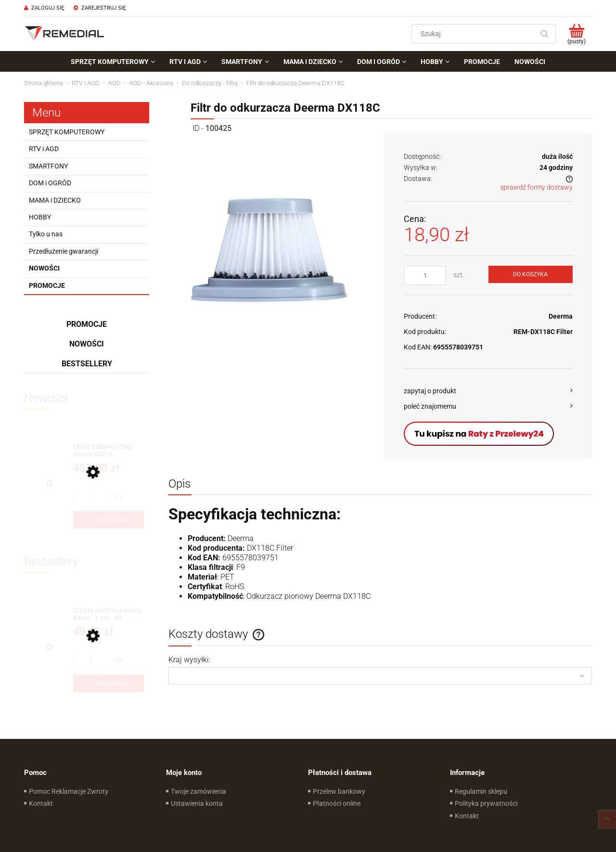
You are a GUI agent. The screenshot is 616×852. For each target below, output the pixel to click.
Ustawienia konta (197, 803)
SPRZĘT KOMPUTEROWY (67, 132)
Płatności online (337, 803)
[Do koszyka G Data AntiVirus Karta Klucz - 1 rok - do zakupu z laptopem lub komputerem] (109, 684)
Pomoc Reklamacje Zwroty (69, 791)
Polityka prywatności (486, 803)
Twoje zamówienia (199, 791)
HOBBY (40, 217)
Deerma (561, 316)
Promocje (47, 285)
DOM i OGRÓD (50, 183)
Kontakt (41, 803)
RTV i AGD (44, 149)
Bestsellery (87, 364)
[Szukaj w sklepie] (475, 34)
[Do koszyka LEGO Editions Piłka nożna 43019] (109, 520)
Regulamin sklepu (481, 791)
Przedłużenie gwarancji (64, 251)
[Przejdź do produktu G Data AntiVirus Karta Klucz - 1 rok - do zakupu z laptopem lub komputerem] (109, 614)
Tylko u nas (46, 234)
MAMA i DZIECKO (55, 200)
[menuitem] (113, 62)
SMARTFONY (48, 166)
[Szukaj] (544, 34)
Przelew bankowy (339, 791)
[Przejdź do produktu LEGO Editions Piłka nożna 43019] (109, 451)
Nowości (44, 268)
